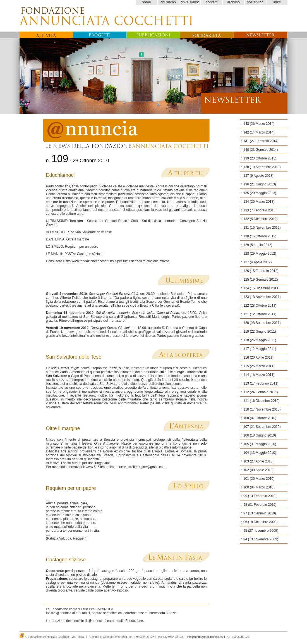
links (277, 2)
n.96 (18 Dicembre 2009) (259, 522)
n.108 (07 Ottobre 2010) (258, 418)
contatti (212, 2)
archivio (233, 2)
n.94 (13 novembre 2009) (259, 539)
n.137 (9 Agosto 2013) (257, 176)
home (146, 2)
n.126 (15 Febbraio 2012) (259, 271)
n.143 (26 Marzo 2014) (257, 124)
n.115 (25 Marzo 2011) (257, 366)
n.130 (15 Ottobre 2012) (258, 236)
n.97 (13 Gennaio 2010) (258, 513)
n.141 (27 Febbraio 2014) (259, 141)
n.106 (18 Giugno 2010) (258, 435)
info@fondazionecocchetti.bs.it (206, 637)
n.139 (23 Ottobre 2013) (258, 158)
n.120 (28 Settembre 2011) (261, 323)
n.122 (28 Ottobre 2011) (258, 306)
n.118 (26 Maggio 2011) (258, 340)
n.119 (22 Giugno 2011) (258, 331)
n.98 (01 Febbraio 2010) (259, 505)
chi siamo (168, 2)
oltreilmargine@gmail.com (146, 467)
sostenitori (255, 2)
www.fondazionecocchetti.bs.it (94, 261)
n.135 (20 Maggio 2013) (258, 193)
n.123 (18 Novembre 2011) (261, 297)
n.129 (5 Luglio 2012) (256, 245)
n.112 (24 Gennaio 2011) (259, 392)
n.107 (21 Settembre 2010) (261, 427)
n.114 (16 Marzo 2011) (257, 375)
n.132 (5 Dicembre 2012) (259, 219)
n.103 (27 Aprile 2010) (257, 461)
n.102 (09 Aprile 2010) (257, 470)
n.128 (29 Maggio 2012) (258, 254)
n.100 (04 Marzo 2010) (257, 487)
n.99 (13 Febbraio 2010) (259, 496)
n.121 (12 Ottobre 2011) (258, 314)
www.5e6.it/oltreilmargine (104, 467)
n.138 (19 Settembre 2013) (261, 167)
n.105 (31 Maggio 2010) (258, 444)
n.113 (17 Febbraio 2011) (259, 383)
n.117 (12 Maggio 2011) (258, 349)
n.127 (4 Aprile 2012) (256, 262)
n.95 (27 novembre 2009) (259, 531)
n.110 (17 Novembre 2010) (261, 409)
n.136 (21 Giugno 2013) (258, 184)
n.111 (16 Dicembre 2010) (260, 401)
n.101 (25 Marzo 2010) (257, 479)
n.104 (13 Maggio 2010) (258, 453)
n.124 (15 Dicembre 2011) (260, 288)
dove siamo (190, 2)
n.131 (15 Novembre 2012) (261, 228)
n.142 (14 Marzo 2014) (257, 132)
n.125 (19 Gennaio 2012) (259, 280)
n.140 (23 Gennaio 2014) (259, 150)
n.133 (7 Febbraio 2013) (259, 210)
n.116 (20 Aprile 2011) (257, 357)
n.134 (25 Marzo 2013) (257, 202)
